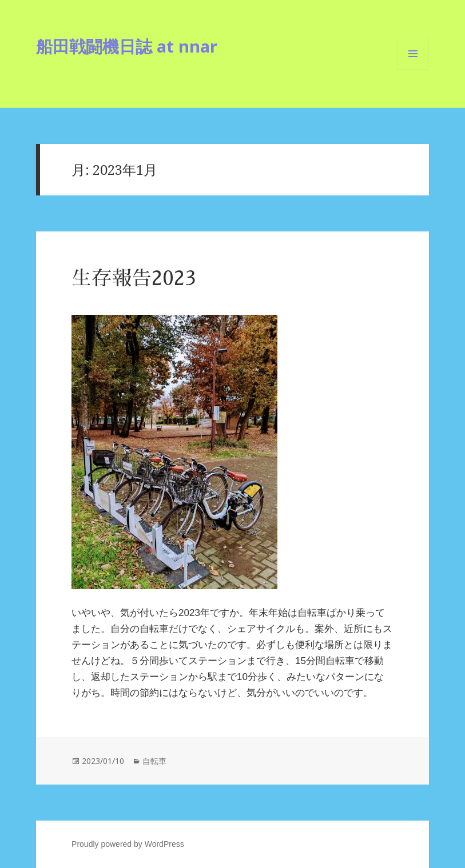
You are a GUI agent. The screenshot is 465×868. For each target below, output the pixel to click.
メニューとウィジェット (413, 69)
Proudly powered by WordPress (128, 844)
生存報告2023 (134, 279)
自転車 (154, 761)
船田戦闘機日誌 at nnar (127, 46)
